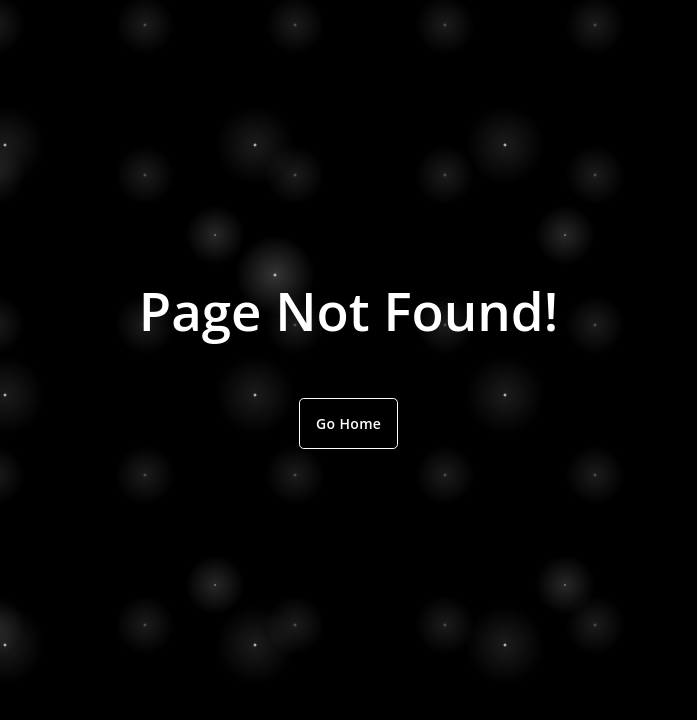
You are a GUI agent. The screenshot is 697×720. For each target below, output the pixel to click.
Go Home (348, 423)
